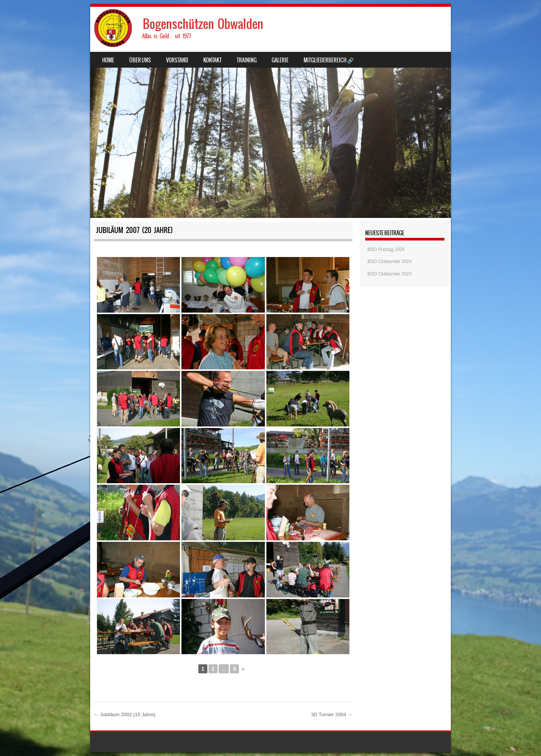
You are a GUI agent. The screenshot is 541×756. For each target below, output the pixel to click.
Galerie (280, 60)
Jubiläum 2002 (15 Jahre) (125, 714)
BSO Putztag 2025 (386, 249)
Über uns (140, 60)
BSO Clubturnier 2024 (389, 262)
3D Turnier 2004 (332, 714)
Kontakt (212, 60)
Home (108, 60)
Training (247, 60)
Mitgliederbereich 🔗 (329, 60)
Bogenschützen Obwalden (203, 24)
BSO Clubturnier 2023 (389, 274)
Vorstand (177, 60)
